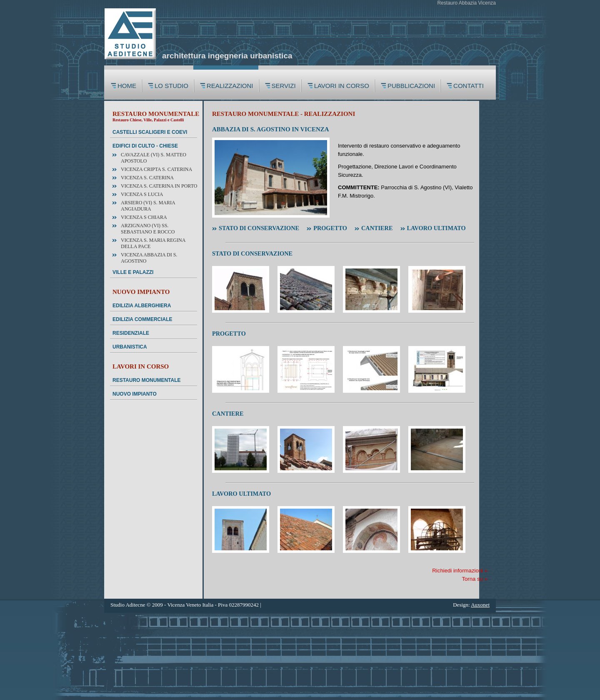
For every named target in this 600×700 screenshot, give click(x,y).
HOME (127, 86)
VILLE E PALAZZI (133, 272)
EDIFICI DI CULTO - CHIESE (145, 146)
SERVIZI (284, 86)
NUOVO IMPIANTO (135, 394)
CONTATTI (469, 86)
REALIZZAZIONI (230, 86)
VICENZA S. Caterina (147, 178)
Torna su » (475, 579)
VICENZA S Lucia (142, 194)
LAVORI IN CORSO (342, 86)
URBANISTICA (130, 347)
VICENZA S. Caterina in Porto (159, 186)
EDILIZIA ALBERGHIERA (142, 306)
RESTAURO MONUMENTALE (147, 380)
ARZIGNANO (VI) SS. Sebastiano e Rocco (148, 229)
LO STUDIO (171, 86)
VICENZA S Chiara (144, 217)
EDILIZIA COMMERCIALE (142, 319)
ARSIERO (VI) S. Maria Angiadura (148, 206)
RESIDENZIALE (131, 333)
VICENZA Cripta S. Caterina (156, 169)
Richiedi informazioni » (460, 571)
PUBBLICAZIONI (411, 86)
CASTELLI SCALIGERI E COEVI (150, 132)
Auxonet (480, 605)
